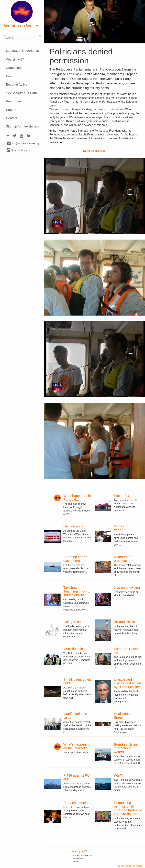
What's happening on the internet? (77, 746)
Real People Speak (123, 716)
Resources (14, 101)
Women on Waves (22, 14)
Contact (12, 118)
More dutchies (74, 649)
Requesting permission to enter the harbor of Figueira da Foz (128, 808)
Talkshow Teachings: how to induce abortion (77, 591)
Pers (9, 76)
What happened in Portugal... (77, 498)
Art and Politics (125, 622)
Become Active (17, 85)
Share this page (18, 150)
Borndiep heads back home (75, 559)
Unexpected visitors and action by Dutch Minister (127, 683)
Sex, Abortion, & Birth (21, 93)
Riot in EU (121, 496)
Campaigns (14, 68)
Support (12, 110)
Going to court (74, 622)
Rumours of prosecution (123, 559)
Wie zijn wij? (15, 59)
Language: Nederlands (22, 51)
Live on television (127, 588)
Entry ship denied (77, 803)
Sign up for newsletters (22, 126)
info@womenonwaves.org (23, 143)
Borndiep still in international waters (125, 748)
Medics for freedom (122, 528)
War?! (118, 775)
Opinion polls (73, 526)
